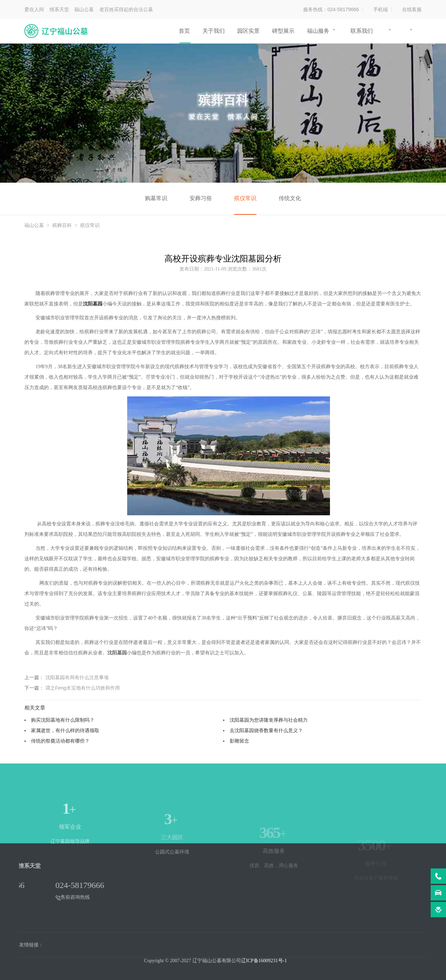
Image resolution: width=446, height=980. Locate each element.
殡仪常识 (245, 198)
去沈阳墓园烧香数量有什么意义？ (266, 730)
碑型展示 (283, 31)
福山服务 (318, 31)
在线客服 (412, 9)
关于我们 (214, 31)
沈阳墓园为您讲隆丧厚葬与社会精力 (269, 720)
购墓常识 (156, 198)
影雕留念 (239, 741)
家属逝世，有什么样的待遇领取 (65, 730)
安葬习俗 (201, 198)
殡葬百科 (62, 225)
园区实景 (248, 31)
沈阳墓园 (93, 304)
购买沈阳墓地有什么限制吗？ (63, 720)
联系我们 (362, 31)
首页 (184, 31)
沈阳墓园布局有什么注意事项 (77, 677)
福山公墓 (34, 225)
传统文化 (290, 198)
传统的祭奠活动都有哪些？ (60, 741)
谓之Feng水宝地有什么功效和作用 (83, 688)
